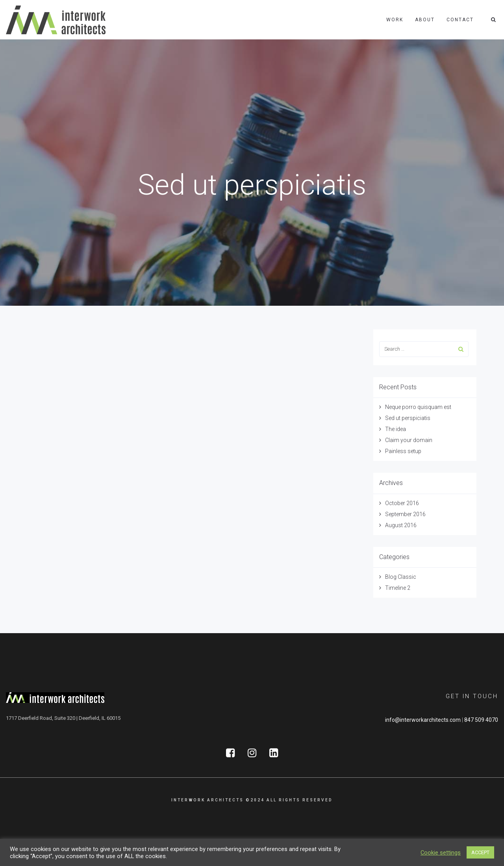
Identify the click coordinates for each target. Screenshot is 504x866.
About (425, 20)
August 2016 (401, 525)
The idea (396, 429)
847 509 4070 (481, 720)
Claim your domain (409, 440)
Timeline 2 (398, 588)
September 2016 (405, 514)
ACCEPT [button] (480, 852)
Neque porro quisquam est (418, 407)
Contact (460, 20)
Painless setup (403, 451)
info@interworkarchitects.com (423, 720)
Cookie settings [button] (441, 853)
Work (395, 20)
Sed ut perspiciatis (408, 418)
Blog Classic (401, 577)
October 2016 (402, 503)
